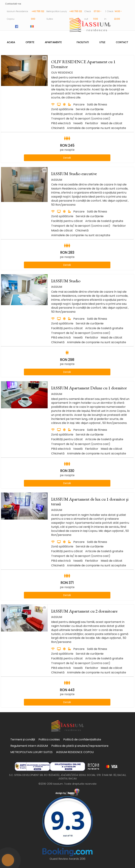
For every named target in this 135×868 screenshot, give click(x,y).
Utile (102, 42)
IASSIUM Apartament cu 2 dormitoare (84, 611)
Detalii (67, 158)
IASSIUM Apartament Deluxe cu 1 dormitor (89, 388)
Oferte (30, 42)
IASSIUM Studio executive (74, 174)
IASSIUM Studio (66, 281)
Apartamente (53, 42)
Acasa (11, 42)
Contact (122, 42)
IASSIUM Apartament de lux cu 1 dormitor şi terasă (90, 501)
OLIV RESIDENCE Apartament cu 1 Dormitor (83, 64)
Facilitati (83, 42)
